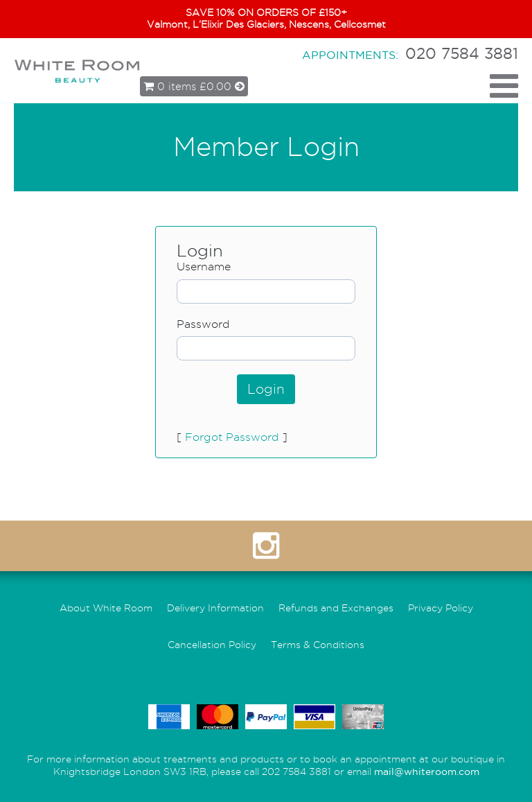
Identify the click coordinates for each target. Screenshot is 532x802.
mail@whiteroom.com (427, 772)
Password (203, 324)
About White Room (106, 608)
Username (204, 267)
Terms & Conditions (318, 645)
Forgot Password (232, 437)
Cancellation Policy (212, 645)
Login (266, 389)
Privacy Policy (441, 608)
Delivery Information (215, 608)
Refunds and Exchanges (336, 608)
